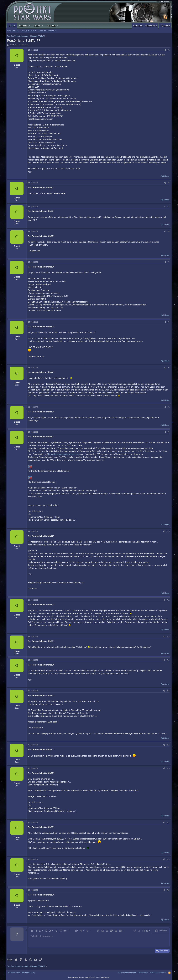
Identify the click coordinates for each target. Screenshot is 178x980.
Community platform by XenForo (89, 977)
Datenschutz (143, 972)
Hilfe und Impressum (158, 972)
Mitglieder (51, 26)
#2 (169, 183)
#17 (168, 822)
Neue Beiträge (13, 31)
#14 (168, 691)
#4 (169, 231)
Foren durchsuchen (29, 31)
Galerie (37, 26)
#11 (168, 600)
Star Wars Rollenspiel (47, 31)
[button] (30, 26)
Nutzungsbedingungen (127, 972)
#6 (169, 322)
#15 (168, 745)
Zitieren (166, 176)
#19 (168, 890)
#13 (168, 660)
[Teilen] (165, 50)
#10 (168, 531)
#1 (169, 50)
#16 (168, 768)
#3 (169, 207)
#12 (168, 637)
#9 (169, 432)
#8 (169, 407)
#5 (169, 262)
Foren (12, 26)
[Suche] (165, 26)
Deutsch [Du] (29, 972)
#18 (168, 859)
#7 (169, 368)
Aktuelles (23, 26)
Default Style (14, 972)
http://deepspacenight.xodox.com (64, 454)
